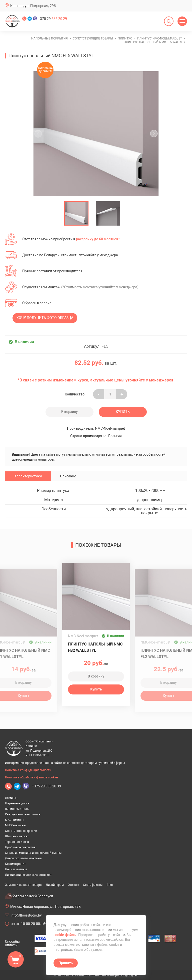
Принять (66, 963)
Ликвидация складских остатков (28, 875)
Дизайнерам (55, 885)
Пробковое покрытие (20, 847)
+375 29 (52, 19)
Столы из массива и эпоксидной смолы (33, 853)
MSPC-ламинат (16, 825)
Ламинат (11, 798)
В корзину (69, 412)
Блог (110, 885)
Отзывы (73, 885)
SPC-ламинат (14, 820)
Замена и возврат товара (23, 885)
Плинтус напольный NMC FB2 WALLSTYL (95, 647)
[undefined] (40, 134)
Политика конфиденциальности (28, 770)
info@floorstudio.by (26, 915)
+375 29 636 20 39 (46, 786)
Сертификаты (93, 885)
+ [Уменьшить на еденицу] (122, 394)
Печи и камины (16, 869)
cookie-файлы (65, 935)
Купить (123, 412)
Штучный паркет (17, 836)
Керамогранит (15, 864)
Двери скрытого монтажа (23, 858)
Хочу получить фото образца (45, 318)
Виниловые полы (17, 809)
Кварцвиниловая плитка (23, 814)
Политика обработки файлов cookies (32, 777)
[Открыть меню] (182, 21)
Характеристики (28, 476)
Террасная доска (17, 842)
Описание (68, 476)
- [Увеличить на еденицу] (99, 394)
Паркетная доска (17, 803)
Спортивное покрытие (21, 831)
